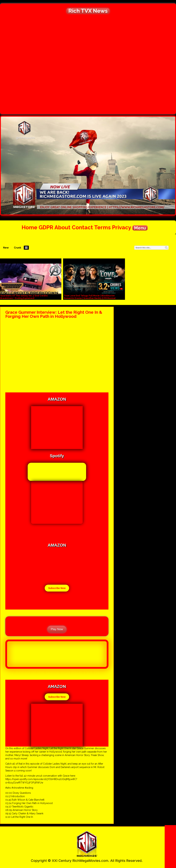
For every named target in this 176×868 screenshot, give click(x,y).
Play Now (57, 629)
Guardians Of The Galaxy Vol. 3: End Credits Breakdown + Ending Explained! (24, 297)
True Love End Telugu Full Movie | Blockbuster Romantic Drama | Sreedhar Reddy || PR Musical (90, 297)
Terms (102, 227)
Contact (82, 227)
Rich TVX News (88, 11)
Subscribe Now (57, 588)
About (62, 227)
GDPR (46, 227)
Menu (140, 228)
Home (29, 227)
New (6, 248)
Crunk (18, 248)
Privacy (122, 227)
